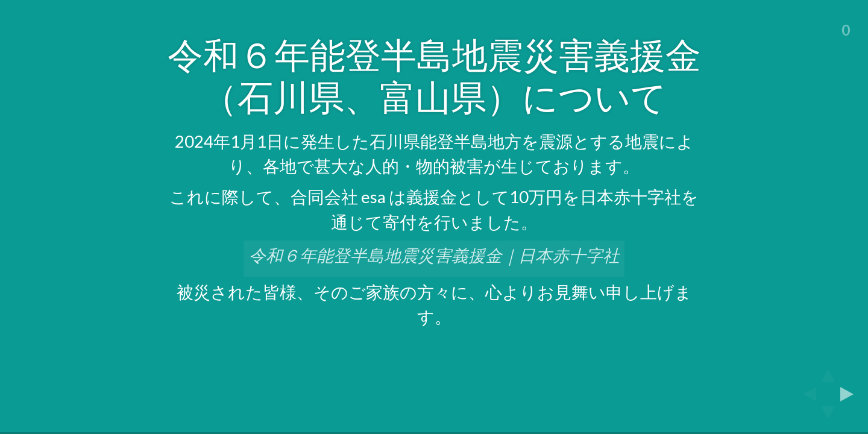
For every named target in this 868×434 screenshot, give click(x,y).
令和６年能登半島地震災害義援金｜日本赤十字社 (434, 255)
